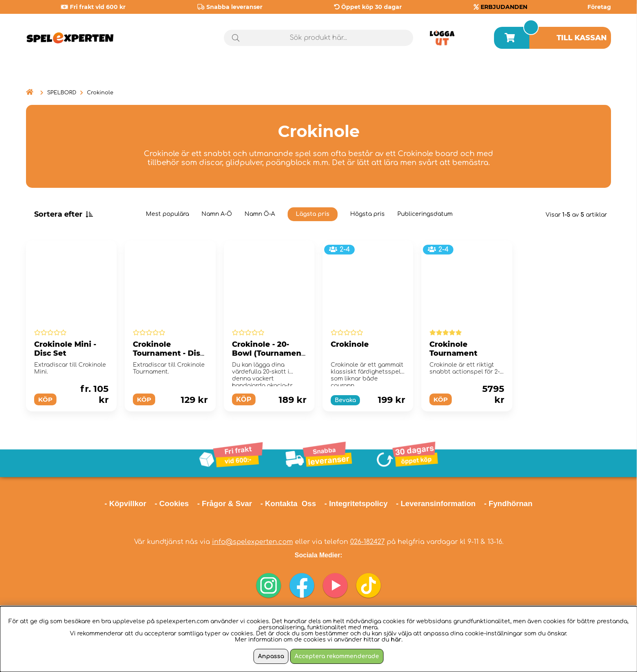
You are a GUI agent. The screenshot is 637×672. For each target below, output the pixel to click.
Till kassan (582, 38)
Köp (46, 399)
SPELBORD (62, 93)
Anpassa (271, 656)
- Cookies (172, 503)
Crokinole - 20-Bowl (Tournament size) (268, 353)
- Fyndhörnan (508, 503)
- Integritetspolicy (356, 503)
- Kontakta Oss (288, 503)
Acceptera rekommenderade (337, 656)
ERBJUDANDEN (504, 7)
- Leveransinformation (436, 503)
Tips (593, 73)
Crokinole (100, 93)
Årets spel (529, 73)
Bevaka (345, 400)
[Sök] (319, 38)
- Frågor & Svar (224, 503)
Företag (599, 7)
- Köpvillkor (125, 503)
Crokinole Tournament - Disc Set (169, 353)
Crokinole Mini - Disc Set (65, 349)
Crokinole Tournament (453, 349)
